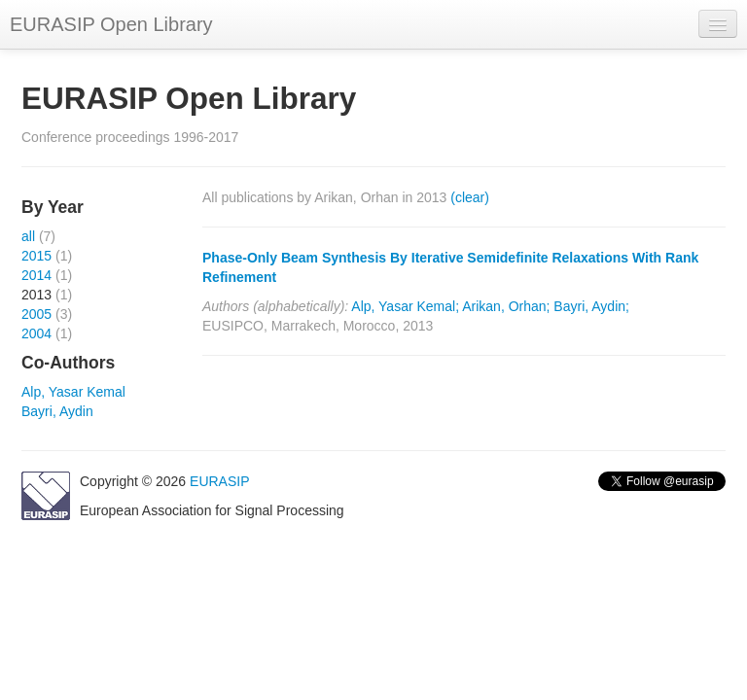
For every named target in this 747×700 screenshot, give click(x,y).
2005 (36, 314)
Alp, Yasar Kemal (73, 392)
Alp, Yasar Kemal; (405, 306)
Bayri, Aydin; (591, 306)
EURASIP (219, 481)
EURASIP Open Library (111, 24)
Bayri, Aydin (57, 411)
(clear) (470, 197)
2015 (36, 256)
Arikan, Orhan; (506, 306)
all (28, 236)
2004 (36, 333)
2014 (36, 275)
